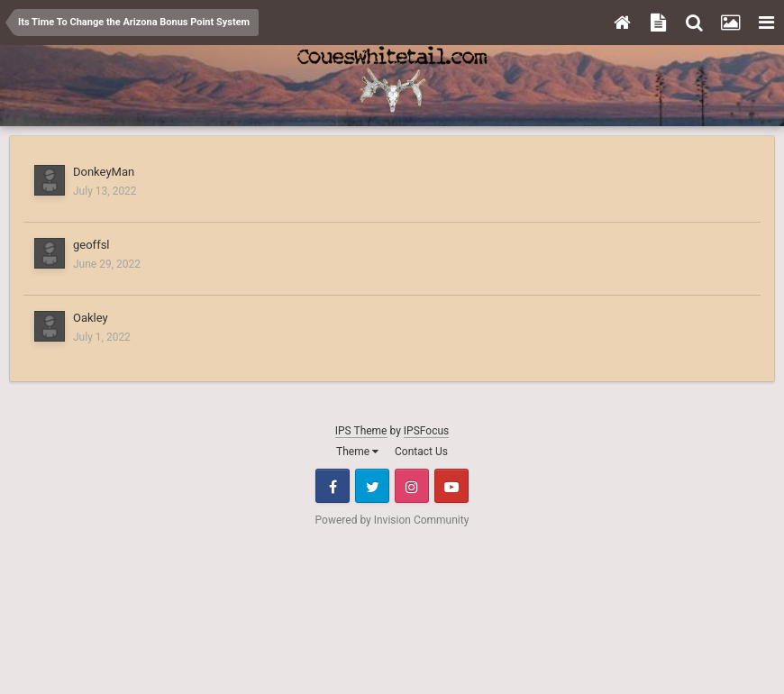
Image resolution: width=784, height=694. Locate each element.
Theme (357, 452)
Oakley (91, 318)
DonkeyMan (104, 172)
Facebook (333, 486)
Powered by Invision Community (392, 520)
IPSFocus (426, 431)
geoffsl (91, 245)
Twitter (372, 486)
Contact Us (421, 452)
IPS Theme (361, 431)
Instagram (412, 486)
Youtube (451, 486)
